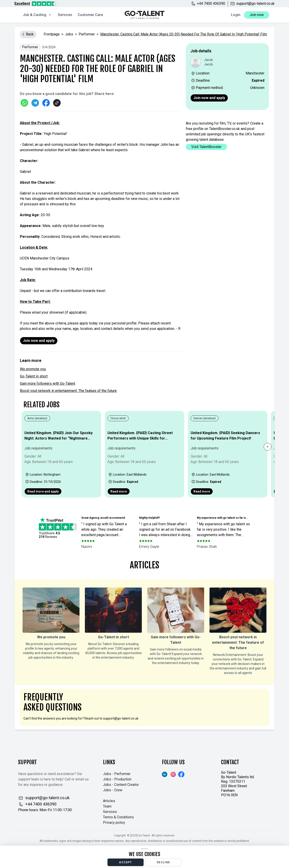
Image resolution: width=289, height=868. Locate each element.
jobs (69, 34)
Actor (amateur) (37, 418)
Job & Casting (37, 15)
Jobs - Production (117, 779)
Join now (257, 15)
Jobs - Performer (117, 774)
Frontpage (52, 34)
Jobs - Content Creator (121, 785)
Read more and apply (43, 491)
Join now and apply (209, 98)
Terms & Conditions (118, 817)
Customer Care (90, 15)
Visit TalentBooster (206, 147)
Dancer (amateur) (205, 418)
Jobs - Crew (113, 790)
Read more (119, 491)
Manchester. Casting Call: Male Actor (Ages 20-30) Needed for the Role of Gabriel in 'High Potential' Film (184, 34)
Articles (109, 801)
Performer (87, 34)
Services (65, 15)
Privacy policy (114, 823)
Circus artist (118, 418)
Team (107, 806)
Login (236, 15)
